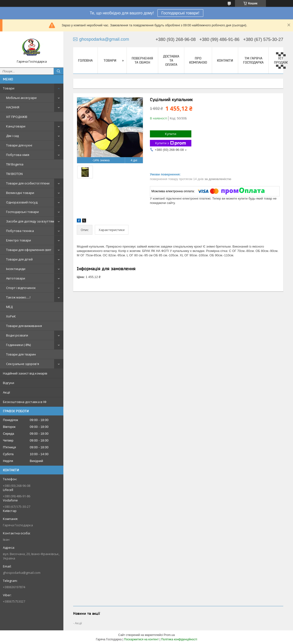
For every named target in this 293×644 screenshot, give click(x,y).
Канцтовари (16, 126)
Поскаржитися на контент (141, 639)
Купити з (171, 143)
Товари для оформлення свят (29, 250)
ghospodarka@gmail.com (22, 573)
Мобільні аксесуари (21, 98)
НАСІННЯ (13, 107)
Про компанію (198, 60)
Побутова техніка (20, 231)
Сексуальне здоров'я (23, 364)
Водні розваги (17, 335)
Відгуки (9, 383)
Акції (6, 392)
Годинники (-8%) (18, 345)
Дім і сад (12, 136)
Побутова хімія (18, 155)
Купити (171, 134)
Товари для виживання (24, 326)
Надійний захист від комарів (25, 373)
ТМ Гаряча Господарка (253, 60)
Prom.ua (169, 635)
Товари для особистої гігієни (28, 183)
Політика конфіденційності (179, 639)
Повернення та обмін (142, 60)
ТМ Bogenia (15, 164)
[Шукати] (59, 71)
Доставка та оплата (171, 60)
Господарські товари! (180, 13)
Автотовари (16, 278)
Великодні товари (20, 193)
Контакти (225, 60)
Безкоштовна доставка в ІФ (25, 402)
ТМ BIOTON (14, 174)
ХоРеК (11, 316)
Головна (85, 60)
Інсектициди (16, 269)
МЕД (9, 307)
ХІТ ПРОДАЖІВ (17, 117)
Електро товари (19, 240)
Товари (9, 88)
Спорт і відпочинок (21, 288)
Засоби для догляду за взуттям (30, 221)
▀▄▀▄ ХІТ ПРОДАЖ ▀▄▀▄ (281, 60)
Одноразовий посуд (22, 202)
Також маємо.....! (18, 297)
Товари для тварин (21, 354)
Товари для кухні (19, 145)
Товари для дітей (19, 259)
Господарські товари (22, 212)
